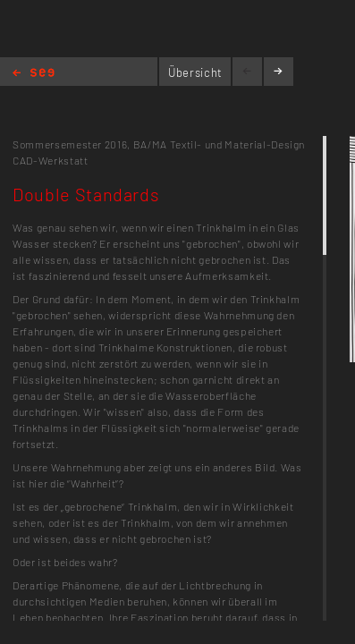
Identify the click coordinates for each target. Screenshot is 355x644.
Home (34, 74)
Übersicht (195, 72)
